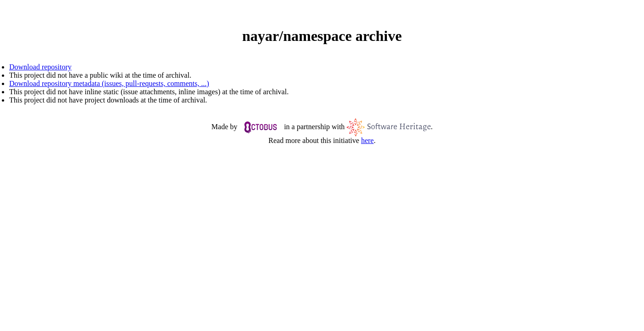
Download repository (40, 67)
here (368, 140)
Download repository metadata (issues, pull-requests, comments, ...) (109, 83)
